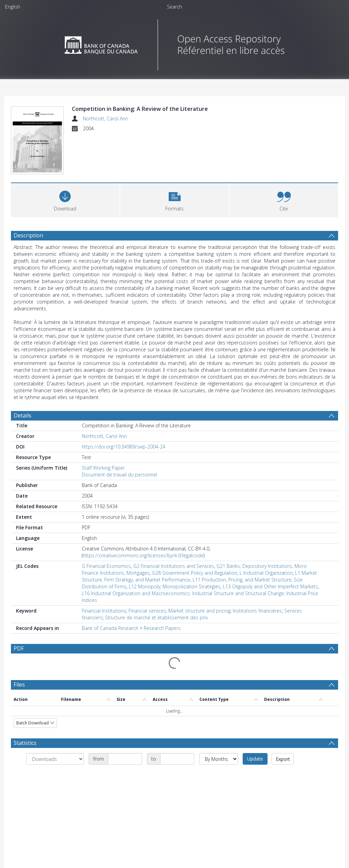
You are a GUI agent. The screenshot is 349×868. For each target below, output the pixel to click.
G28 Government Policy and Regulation (195, 573)
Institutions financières (257, 611)
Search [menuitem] (174, 7)
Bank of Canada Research (110, 628)
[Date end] (177, 759)
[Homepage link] (175, 43)
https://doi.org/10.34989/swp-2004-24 (124, 447)
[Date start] (125, 759)
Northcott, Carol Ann (105, 119)
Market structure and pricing (199, 611)
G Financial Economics (106, 566)
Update (255, 759)
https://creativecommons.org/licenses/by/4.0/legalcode (143, 555)
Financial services (147, 611)
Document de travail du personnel (119, 475)
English (13, 7)
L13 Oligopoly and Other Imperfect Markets (270, 586)
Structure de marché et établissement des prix (156, 617)
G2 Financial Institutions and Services (174, 566)
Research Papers (162, 628)
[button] (175, 199)
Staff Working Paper (103, 468)
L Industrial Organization (266, 573)
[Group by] (55, 759)
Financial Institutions (104, 611)
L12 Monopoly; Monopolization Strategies (175, 586)
